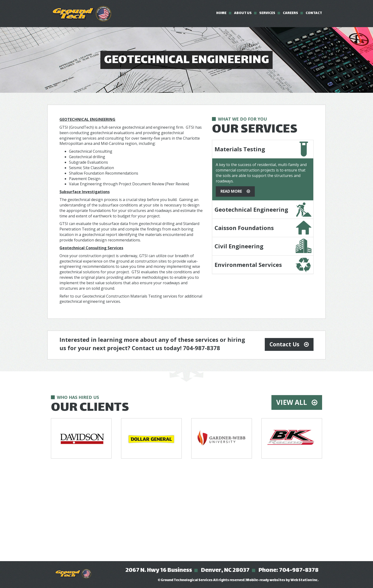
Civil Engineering (239, 246)
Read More (231, 191)
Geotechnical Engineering (251, 209)
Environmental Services (248, 265)
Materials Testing (240, 149)
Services (267, 13)
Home (221, 13)
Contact (314, 13)
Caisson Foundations (244, 228)
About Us (243, 13)
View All (292, 402)
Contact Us (284, 344)
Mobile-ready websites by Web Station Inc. (282, 580)
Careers (290, 13)
